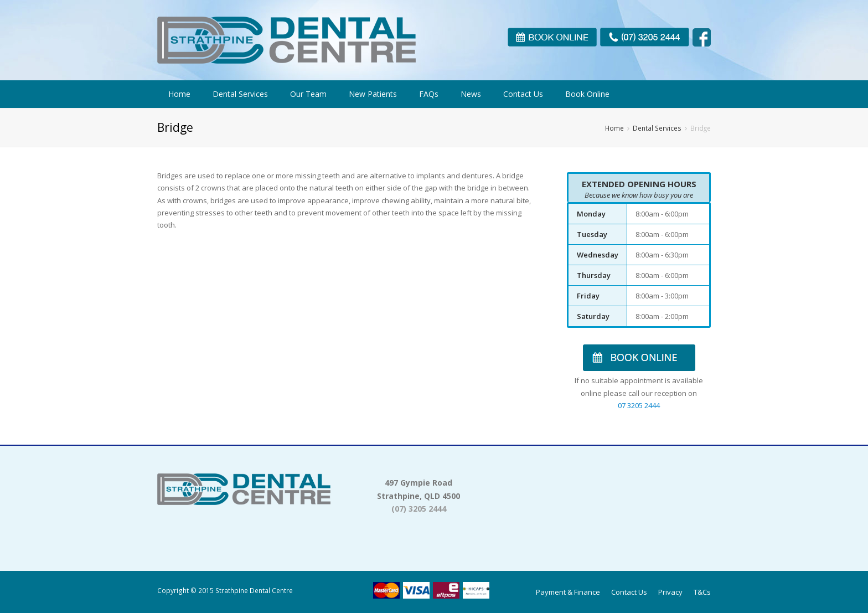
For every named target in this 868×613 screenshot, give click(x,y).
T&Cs (702, 592)
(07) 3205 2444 (419, 509)
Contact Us (629, 592)
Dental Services (657, 128)
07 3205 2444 (639, 405)
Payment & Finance (568, 592)
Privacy (670, 592)
